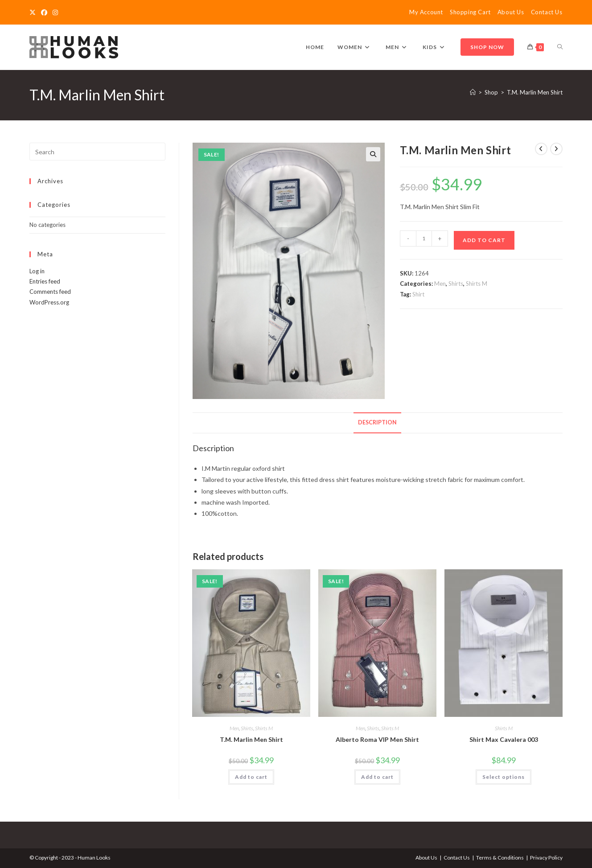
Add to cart (484, 240)
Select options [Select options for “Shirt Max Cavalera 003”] (504, 777)
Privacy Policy (546, 858)
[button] (373, 154)
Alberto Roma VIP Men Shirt (377, 739)
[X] (34, 12)
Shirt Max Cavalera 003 (504, 739)
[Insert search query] (97, 152)
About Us (511, 12)
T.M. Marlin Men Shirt (535, 92)
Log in (37, 271)
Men (440, 284)
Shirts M (477, 284)
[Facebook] (44, 12)
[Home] (473, 92)
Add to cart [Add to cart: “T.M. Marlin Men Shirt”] (251, 777)
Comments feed (50, 292)
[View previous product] (541, 149)
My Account (426, 12)
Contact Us (547, 12)
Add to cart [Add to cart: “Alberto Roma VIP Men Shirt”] (377, 777)
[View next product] (556, 149)
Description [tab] (377, 422)
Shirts (456, 284)
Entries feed (45, 281)
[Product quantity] (424, 239)
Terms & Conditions (500, 858)
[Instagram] (55, 12)
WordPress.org (49, 302)
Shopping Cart (470, 12)
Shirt (418, 294)
